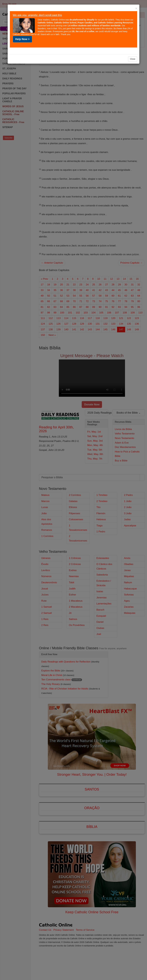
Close (133, 59)
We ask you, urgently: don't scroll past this (37, 15)
